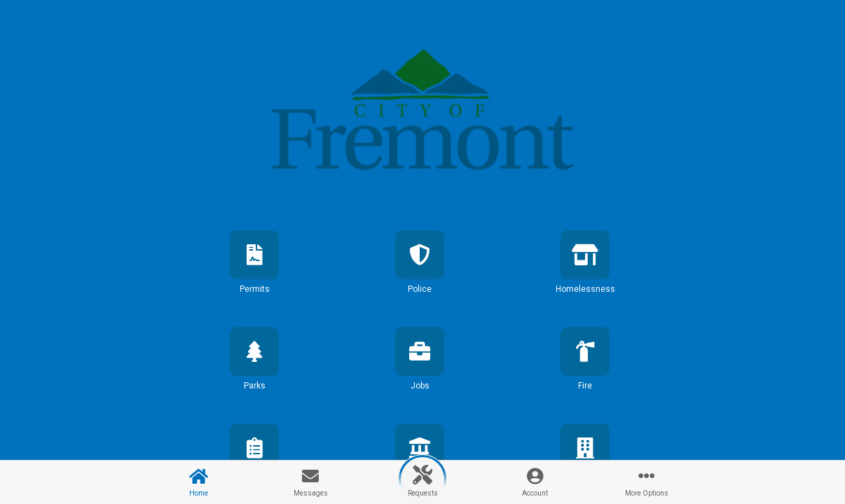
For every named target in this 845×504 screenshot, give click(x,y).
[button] (254, 274)
